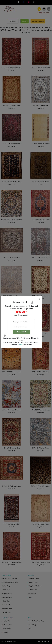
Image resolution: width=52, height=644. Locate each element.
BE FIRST (22, 332)
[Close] (22, 299)
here (21, 345)
